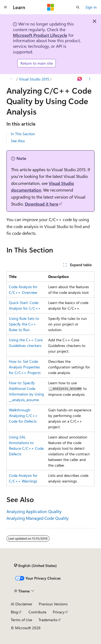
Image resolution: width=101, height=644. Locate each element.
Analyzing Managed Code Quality (38, 518)
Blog (14, 612)
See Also (18, 141)
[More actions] (90, 79)
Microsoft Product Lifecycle (40, 35)
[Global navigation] (5, 7)
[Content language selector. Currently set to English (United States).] (35, 566)
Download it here (42, 204)
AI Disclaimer (22, 604)
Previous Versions (53, 604)
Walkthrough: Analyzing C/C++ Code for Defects (23, 416)
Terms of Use (21, 620)
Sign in (91, 7)
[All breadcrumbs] (11, 79)
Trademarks (48, 620)
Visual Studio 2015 (34, 79)
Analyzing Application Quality (34, 511)
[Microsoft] (51, 7)
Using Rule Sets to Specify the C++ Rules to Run (24, 324)
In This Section (23, 134)
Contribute (37, 612)
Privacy (59, 612)
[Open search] (78, 7)
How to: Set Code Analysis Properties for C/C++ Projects (25, 367)
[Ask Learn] (80, 79)
